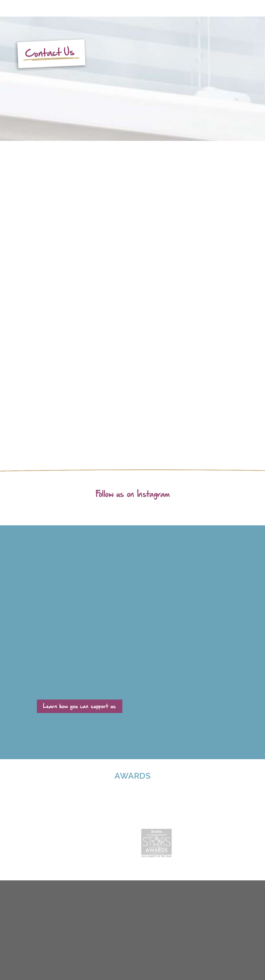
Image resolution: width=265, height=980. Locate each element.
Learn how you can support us (80, 706)
